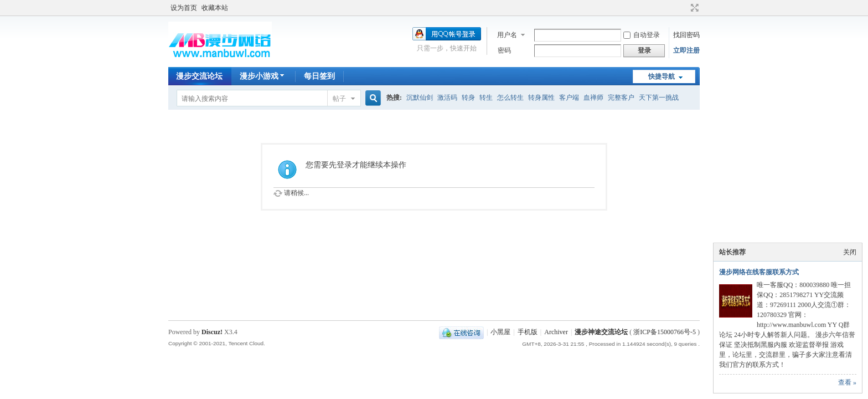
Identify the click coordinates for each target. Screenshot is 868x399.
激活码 (447, 98)
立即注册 (686, 50)
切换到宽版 (693, 8)
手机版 (528, 332)
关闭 (850, 252)
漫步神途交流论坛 (601, 332)
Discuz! (212, 332)
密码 (504, 50)
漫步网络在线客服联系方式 (759, 272)
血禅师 (593, 98)
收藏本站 (215, 8)
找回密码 (686, 35)
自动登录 (642, 35)
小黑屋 (500, 332)
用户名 (507, 35)
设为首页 (184, 8)
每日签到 (319, 76)
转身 (468, 98)
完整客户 (621, 98)
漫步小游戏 (263, 76)
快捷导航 (662, 76)
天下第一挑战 (659, 98)
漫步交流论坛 (199, 76)
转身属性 (541, 98)
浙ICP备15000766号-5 (665, 332)
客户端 (569, 98)
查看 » (847, 382)
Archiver (556, 332)
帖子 (339, 99)
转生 (486, 98)
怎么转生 (510, 98)
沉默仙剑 (420, 98)
